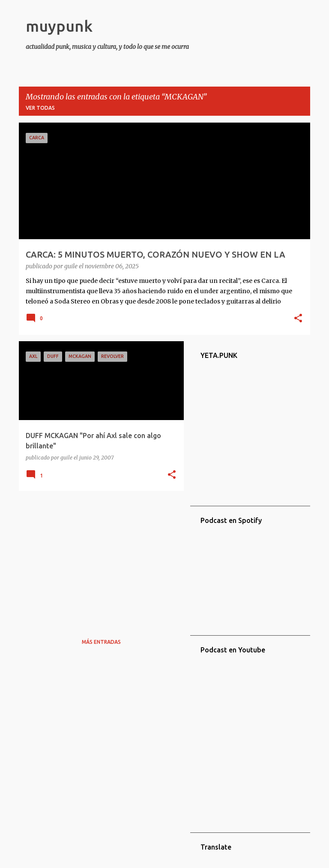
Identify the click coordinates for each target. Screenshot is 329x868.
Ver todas (40, 108)
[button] (298, 319)
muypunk (59, 26)
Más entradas (101, 642)
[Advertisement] (98, 557)
